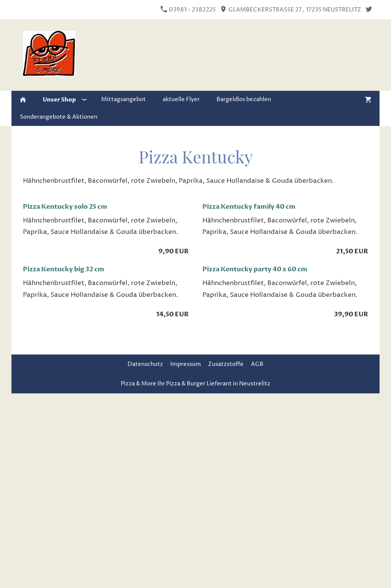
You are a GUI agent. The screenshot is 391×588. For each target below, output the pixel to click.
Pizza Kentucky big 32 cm (64, 269)
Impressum (186, 364)
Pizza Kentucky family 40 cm (249, 207)
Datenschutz (145, 364)
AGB (257, 364)
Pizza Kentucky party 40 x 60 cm (255, 269)
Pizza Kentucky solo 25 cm (65, 207)
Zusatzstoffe (226, 364)
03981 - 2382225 (188, 10)
